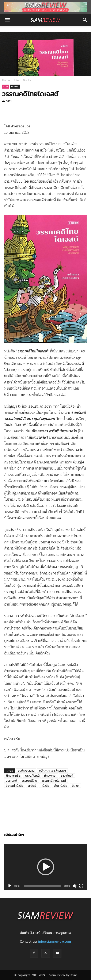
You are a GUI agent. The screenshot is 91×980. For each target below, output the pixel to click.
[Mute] (75, 886)
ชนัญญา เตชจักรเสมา (52, 771)
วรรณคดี (12, 781)
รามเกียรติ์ (67, 776)
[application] (45, 867)
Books (27, 80)
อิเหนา (76, 786)
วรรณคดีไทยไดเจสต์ (54, 781)
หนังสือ (45, 786)
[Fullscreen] (81, 886)
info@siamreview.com (54, 941)
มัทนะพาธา (50, 776)
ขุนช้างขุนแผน (26, 771)
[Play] (10, 886)
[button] (7, 20)
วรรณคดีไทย (29, 781)
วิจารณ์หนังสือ (15, 786)
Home (6, 80)
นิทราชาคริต (13, 776)
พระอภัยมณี (32, 776)
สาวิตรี (32, 786)
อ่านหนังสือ (61, 786)
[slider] (42, 886)
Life (16, 80)
